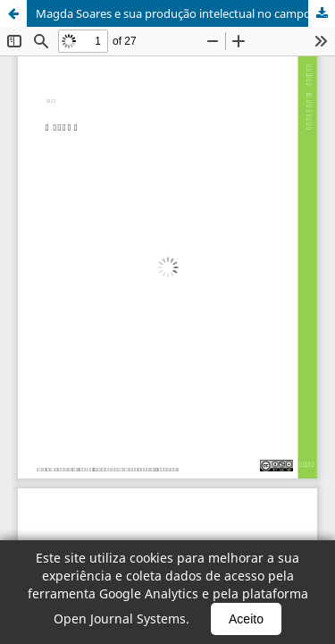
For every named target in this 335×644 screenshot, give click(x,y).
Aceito (246, 619)
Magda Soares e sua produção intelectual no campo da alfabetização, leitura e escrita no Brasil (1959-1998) (185, 13)
